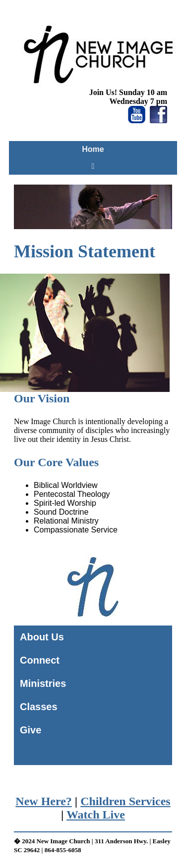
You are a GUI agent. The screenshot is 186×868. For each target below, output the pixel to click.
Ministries (43, 683)
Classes (39, 707)
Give (31, 730)
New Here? (44, 801)
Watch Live (96, 815)
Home (93, 149)
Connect (40, 660)
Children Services (125, 801)
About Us (42, 637)
